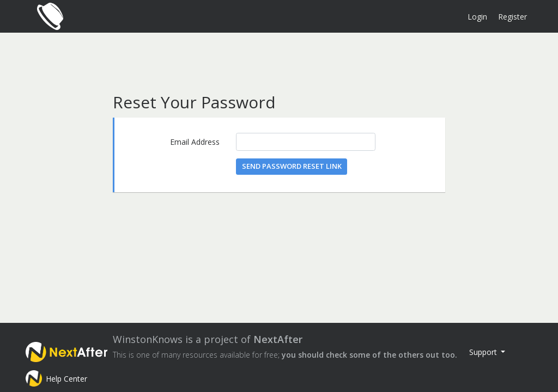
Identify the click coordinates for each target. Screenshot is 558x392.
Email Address (195, 142)
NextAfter (278, 339)
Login (477, 17)
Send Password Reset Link (292, 166)
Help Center (66, 379)
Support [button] (484, 352)
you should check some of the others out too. (369, 355)
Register (512, 17)
